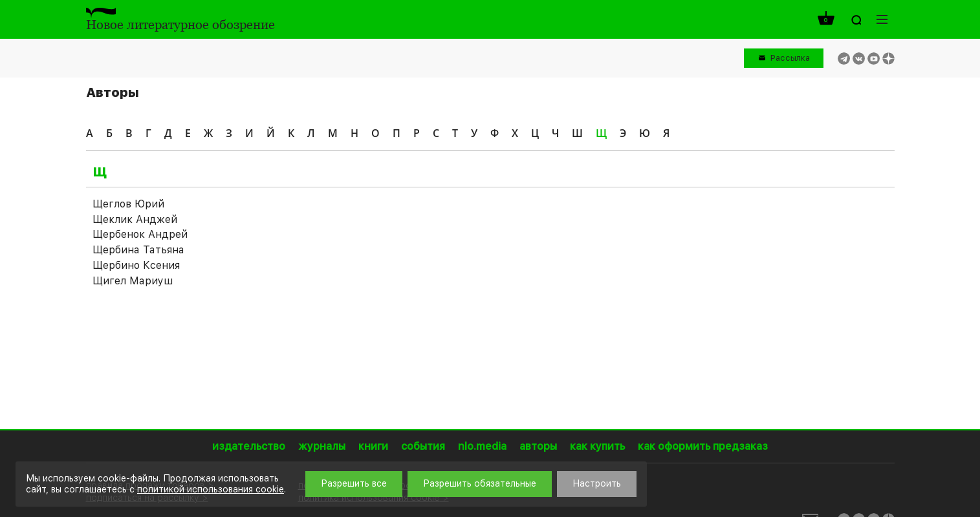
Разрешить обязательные (480, 483)
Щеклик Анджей (135, 219)
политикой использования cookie (211, 489)
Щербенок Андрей (140, 234)
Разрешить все (354, 483)
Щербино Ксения (136, 265)
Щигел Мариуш (133, 281)
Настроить (597, 483)
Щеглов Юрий (128, 204)
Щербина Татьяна (138, 250)
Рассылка (790, 58)
